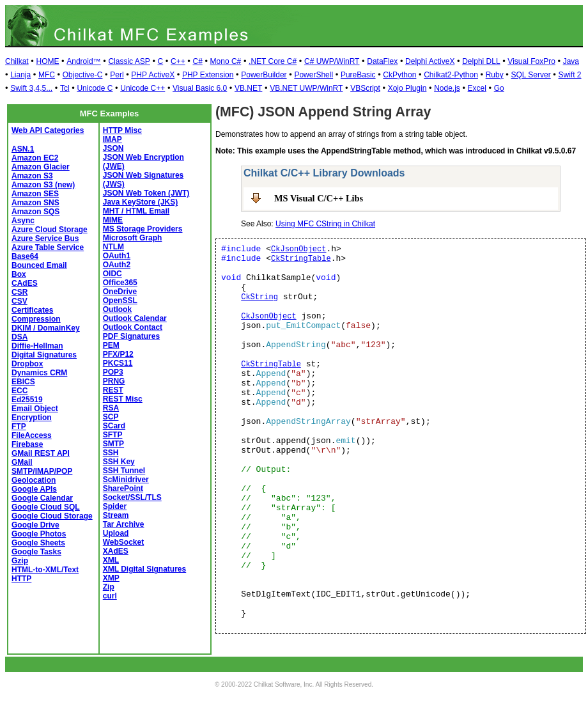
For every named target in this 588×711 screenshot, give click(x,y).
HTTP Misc (122, 130)
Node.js (447, 88)
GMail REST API (41, 453)
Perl (117, 75)
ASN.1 (23, 149)
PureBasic (358, 75)
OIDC (112, 274)
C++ (178, 61)
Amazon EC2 (35, 158)
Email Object (35, 409)
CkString (259, 297)
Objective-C (83, 75)
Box (19, 274)
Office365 (120, 283)
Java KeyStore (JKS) (140, 202)
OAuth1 (117, 256)
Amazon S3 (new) (43, 185)
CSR (19, 292)
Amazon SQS (35, 212)
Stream (116, 515)
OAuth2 (117, 265)
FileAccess (32, 435)
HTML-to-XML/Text (45, 570)
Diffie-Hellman (37, 346)
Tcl (65, 88)
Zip (109, 587)
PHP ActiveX (153, 75)
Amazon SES (35, 194)
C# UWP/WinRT (332, 61)
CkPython (399, 75)
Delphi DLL (481, 61)
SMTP (113, 444)
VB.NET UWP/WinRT (306, 88)
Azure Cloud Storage (50, 230)
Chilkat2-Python (451, 75)
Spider (115, 506)
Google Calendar (42, 498)
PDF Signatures (131, 336)
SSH (111, 453)
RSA (111, 408)
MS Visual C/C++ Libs (319, 198)
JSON (113, 148)
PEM (111, 345)
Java (571, 61)
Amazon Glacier (41, 167)
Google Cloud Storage (52, 516)
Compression (36, 319)
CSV (19, 301)
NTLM (113, 247)
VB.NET (248, 88)
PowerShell (313, 75)
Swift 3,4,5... (31, 88)
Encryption (32, 418)
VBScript (365, 88)
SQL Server (530, 75)
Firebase (27, 444)
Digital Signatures (44, 355)
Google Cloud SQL (46, 507)
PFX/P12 (118, 354)
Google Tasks (36, 552)
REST (113, 390)
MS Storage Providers (143, 229)
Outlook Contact (133, 327)
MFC (47, 75)
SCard (114, 426)
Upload (116, 533)
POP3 (113, 372)
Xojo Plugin (407, 88)
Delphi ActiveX (430, 61)
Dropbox (27, 364)
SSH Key (119, 462)
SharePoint (123, 488)
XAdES (116, 551)
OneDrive (120, 292)
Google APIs (34, 489)
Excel (477, 88)
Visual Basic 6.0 (200, 88)
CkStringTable (301, 259)
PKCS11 (118, 363)
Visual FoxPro (531, 61)
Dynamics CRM (39, 373)
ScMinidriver (126, 480)
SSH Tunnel (124, 471)
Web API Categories (48, 130)
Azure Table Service (48, 247)
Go (499, 88)
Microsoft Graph (133, 238)
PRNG (114, 381)
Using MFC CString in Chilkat (325, 224)
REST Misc (123, 399)
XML (111, 560)
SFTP (113, 435)
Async (23, 221)
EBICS (23, 382)
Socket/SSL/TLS (132, 497)
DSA (19, 337)
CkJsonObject (298, 249)
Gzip (20, 561)
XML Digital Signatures (144, 569)
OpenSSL (120, 301)
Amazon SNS (35, 203)
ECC (19, 391)
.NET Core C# (273, 61)
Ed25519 (27, 400)
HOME (47, 61)
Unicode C (95, 88)
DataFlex (382, 61)
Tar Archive (124, 524)
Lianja (20, 75)
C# (197, 61)
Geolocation (34, 480)
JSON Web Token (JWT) (146, 193)
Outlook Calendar (135, 318)
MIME (113, 220)
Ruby (495, 75)
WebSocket (123, 542)
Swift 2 (570, 75)
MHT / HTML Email (136, 211)
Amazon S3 (32, 176)
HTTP (21, 579)
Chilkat (17, 61)
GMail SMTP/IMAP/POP (42, 467)
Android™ (83, 61)
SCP (111, 417)
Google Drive (35, 525)
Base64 (25, 256)
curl (110, 596)
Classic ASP (129, 61)
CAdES (25, 283)
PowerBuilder (264, 75)
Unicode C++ (143, 88)
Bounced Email (39, 265)
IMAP (112, 139)
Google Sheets (38, 543)
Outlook (117, 309)
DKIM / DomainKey (46, 328)
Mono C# (226, 61)
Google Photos (39, 534)
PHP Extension (208, 75)
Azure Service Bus (45, 238)
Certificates (32, 310)
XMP (111, 578)
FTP (19, 426)
